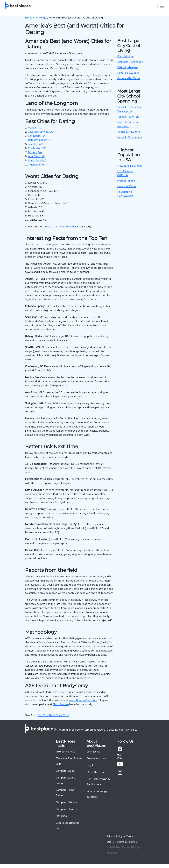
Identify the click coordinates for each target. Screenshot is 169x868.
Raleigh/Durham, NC (40, 140)
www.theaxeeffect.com (83, 700)
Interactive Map (65, 752)
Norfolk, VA (35, 152)
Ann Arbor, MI (36, 156)
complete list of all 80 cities (60, 227)
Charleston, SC (37, 148)
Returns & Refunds (126, 842)
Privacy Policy (115, 836)
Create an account (98, 758)
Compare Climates (67, 809)
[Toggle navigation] (162, 6)
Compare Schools (66, 802)
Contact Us (93, 752)
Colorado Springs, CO (41, 132)
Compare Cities (65, 771)
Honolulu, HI (37, 165)
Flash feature (61, 704)
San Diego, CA (37, 136)
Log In (90, 765)
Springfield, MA (37, 161)
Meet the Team (96, 772)
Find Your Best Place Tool (53, 715)
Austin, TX (34, 128)
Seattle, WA (36, 144)
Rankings (61, 816)
